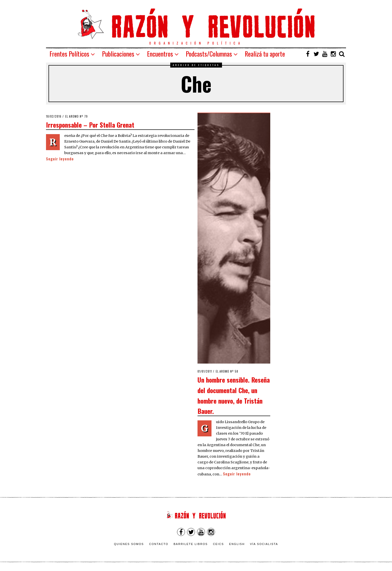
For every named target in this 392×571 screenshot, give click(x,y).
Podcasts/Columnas (209, 54)
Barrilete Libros (191, 544)
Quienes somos (129, 544)
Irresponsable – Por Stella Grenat (90, 125)
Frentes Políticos (69, 54)
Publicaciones (118, 54)
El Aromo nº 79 (76, 116)
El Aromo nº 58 (227, 371)
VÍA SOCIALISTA (264, 544)
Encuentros (160, 54)
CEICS (218, 544)
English (237, 544)
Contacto (159, 544)
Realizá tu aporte (265, 54)
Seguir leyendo (60, 159)
